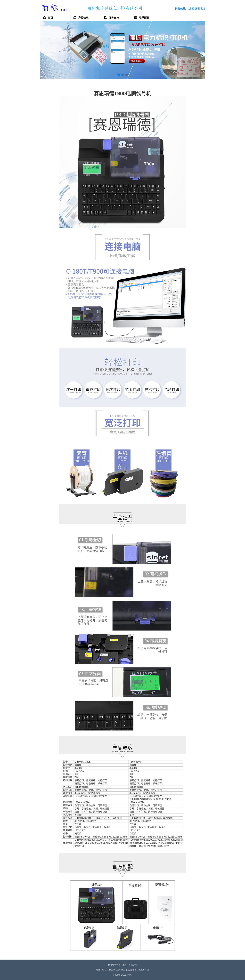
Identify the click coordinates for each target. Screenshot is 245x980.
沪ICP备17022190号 (122, 975)
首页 (48, 18)
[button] (119, 75)
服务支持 (111, 18)
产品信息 (81, 18)
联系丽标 (142, 18)
